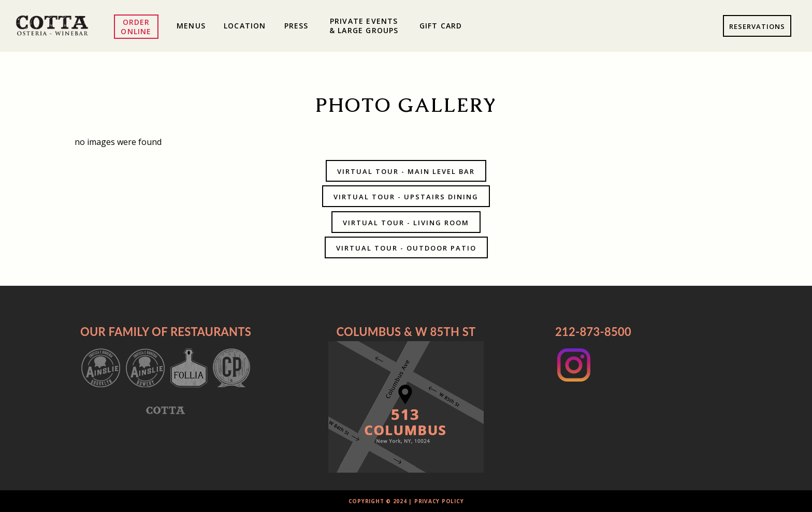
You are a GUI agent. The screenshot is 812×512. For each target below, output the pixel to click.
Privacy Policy (439, 501)
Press (296, 26)
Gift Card (441, 26)
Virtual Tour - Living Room (406, 223)
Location (245, 26)
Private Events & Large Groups (364, 26)
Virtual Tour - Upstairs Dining (406, 197)
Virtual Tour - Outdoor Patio (406, 248)
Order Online (136, 27)
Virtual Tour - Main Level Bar (406, 171)
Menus (191, 26)
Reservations (757, 26)
